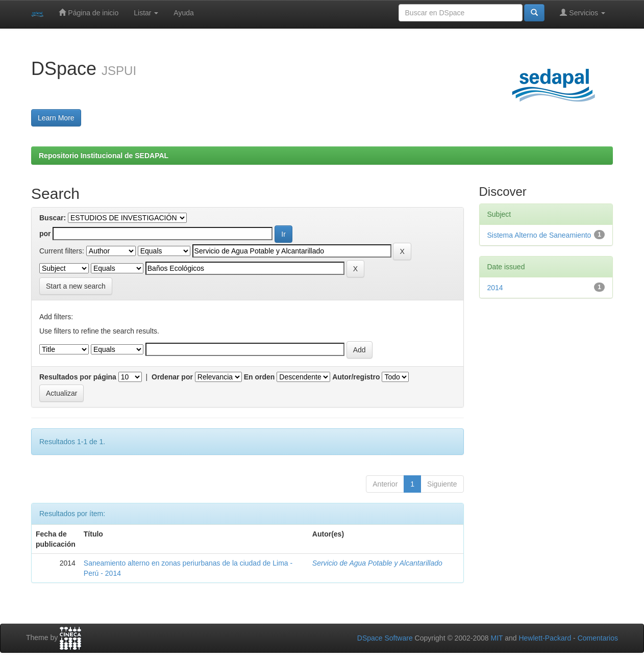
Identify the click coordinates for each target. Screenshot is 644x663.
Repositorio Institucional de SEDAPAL (104, 156)
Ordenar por (172, 377)
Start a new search (76, 286)
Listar (146, 13)
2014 (495, 288)
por (45, 234)
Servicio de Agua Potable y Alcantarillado (377, 563)
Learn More (56, 118)
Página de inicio (89, 12)
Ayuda (183, 13)
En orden (259, 377)
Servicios (583, 12)
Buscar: (53, 218)
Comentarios (598, 638)
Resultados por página (78, 377)
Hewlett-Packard (545, 638)
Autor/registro (356, 377)
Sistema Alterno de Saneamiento (539, 235)
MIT (497, 638)
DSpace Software (385, 638)
